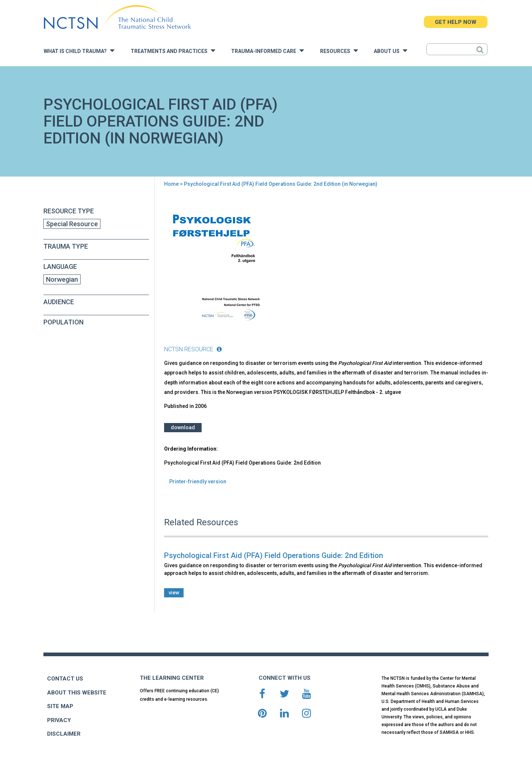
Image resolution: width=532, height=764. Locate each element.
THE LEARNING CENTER (172, 678)
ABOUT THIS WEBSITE (77, 693)
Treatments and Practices (173, 51)
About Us (391, 51)
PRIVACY (59, 720)
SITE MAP (60, 706)
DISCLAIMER (64, 734)
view (174, 593)
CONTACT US (65, 679)
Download (183, 427)
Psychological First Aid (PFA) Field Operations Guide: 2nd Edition (274, 555)
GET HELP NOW (456, 22)
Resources (339, 51)
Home (171, 184)
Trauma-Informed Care (267, 51)
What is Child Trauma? (79, 51)
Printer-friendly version (198, 482)
